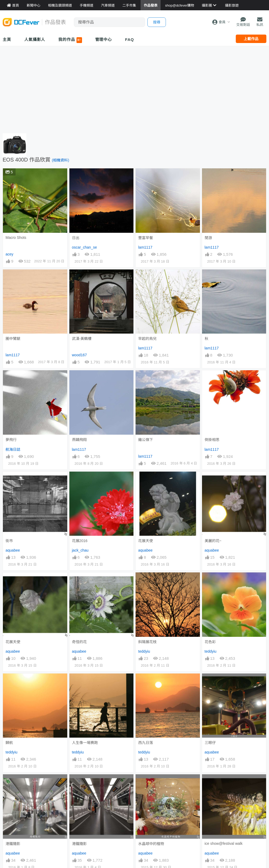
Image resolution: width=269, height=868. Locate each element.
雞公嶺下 (146, 440)
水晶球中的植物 (151, 784)
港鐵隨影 (13, 784)
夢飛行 (11, 440)
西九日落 (146, 683)
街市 (9, 541)
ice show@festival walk (224, 784)
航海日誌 (13, 449)
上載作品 (251, 39)
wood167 (80, 355)
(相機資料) (61, 160)
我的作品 (70, 40)
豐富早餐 (146, 238)
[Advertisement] (134, 88)
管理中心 (104, 39)
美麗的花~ (213, 541)
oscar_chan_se (85, 247)
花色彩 (210, 642)
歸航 (9, 743)
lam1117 (145, 247)
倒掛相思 (212, 440)
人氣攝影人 (35, 39)
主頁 (7, 39)
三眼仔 (210, 683)
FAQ (129, 39)
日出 (76, 238)
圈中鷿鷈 (13, 339)
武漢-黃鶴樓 (82, 339)
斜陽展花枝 (147, 642)
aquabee (13, 550)
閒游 (208, 238)
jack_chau (80, 550)
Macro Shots (16, 238)
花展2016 (80, 541)
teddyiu (144, 651)
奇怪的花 (79, 642)
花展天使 (146, 541)
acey (9, 254)
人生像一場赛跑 (85, 743)
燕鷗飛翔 (79, 440)
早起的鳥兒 (147, 339)
